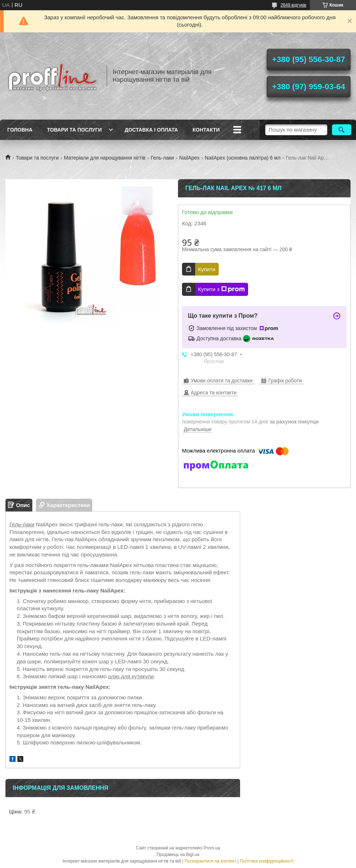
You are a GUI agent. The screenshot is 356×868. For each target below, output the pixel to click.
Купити (207, 269)
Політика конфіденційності (267, 861)
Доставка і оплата (151, 130)
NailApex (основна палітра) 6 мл (243, 158)
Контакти (206, 130)
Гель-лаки (162, 158)
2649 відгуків (293, 5)
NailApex (189, 158)
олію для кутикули (131, 676)
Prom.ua (212, 848)
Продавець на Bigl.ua (178, 855)
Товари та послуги (74, 130)
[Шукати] (342, 130)
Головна (20, 130)
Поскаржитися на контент (210, 861)
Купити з (221, 289)
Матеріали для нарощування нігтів (105, 158)
